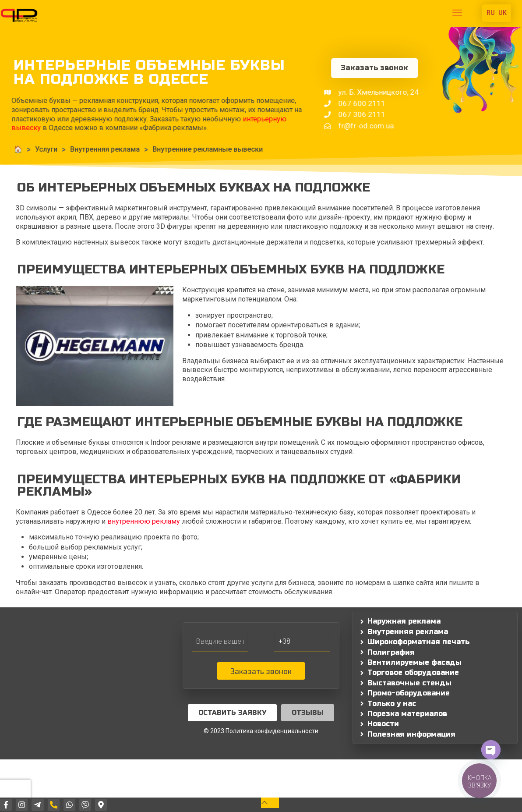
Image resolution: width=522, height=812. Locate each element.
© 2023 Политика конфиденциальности (261, 731)
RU (491, 13)
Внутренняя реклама (86, 149)
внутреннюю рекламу (144, 521)
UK (503, 13)
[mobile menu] (457, 13)
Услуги (27, 149)
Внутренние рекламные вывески (189, 149)
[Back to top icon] (270, 803)
